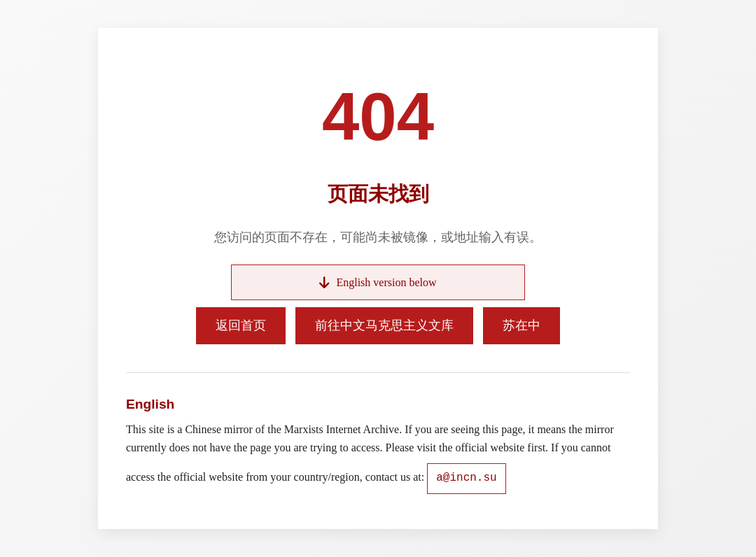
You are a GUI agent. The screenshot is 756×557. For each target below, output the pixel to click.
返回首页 (241, 325)
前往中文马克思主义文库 (384, 325)
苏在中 (521, 325)
